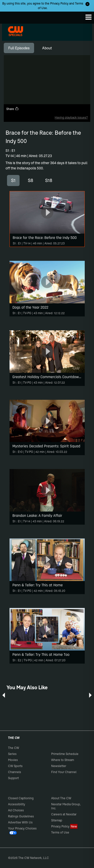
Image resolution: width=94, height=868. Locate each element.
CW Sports (15, 766)
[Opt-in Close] (87, 4)
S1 (13, 180)
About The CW (61, 798)
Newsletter (59, 766)
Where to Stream (63, 760)
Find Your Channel (64, 772)
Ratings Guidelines (21, 816)
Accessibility (17, 804)
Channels (15, 772)
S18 (49, 180)
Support (13, 778)
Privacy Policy (59, 3)
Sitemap (57, 820)
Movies (13, 760)
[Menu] (88, 17)
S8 (30, 180)
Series (12, 754)
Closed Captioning (21, 798)
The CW (9, 16)
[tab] (19, 48)
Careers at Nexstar (64, 814)
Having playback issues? (71, 117)
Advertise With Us (20, 822)
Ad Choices (16, 810)
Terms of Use (60, 832)
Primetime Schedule (65, 754)
